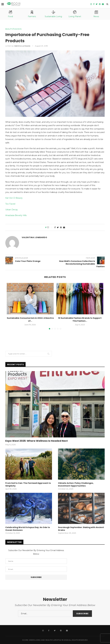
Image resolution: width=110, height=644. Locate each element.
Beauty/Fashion (13, 29)
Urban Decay (12, 210)
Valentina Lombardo (22, 46)
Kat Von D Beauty (14, 198)
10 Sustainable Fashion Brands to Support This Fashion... (80, 319)
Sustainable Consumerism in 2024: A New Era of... (30, 319)
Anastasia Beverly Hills (16, 215)
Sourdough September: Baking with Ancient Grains (81, 529)
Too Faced (10, 204)
